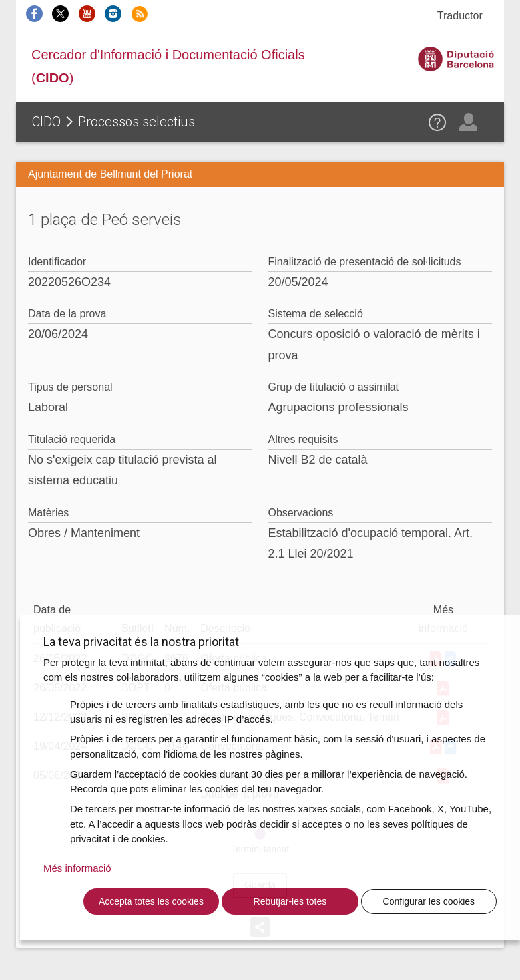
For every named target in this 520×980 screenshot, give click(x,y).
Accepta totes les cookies (151, 901)
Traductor (460, 16)
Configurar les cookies (429, 901)
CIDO (46, 122)
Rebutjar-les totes (290, 901)
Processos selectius (136, 122)
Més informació (77, 868)
